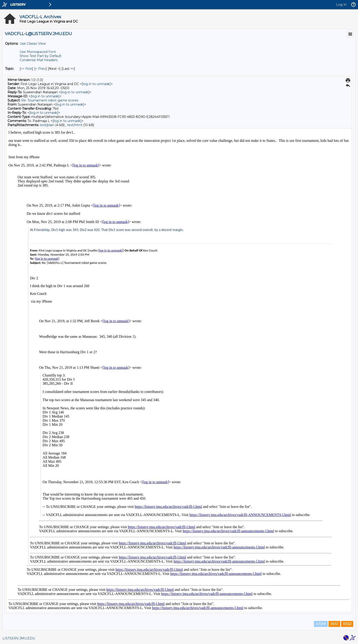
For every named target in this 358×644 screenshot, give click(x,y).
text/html (75, 125)
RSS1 (334, 624)
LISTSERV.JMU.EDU (19, 638)
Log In (341, 5)
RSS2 (347, 624)
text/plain (47, 125)
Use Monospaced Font (38, 52)
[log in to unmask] (96, 84)
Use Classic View (33, 44)
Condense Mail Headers (39, 60)
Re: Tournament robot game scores (50, 100)
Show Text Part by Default (41, 56)
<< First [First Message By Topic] (26, 69)
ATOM (321, 624)
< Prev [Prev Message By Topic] (41, 69)
